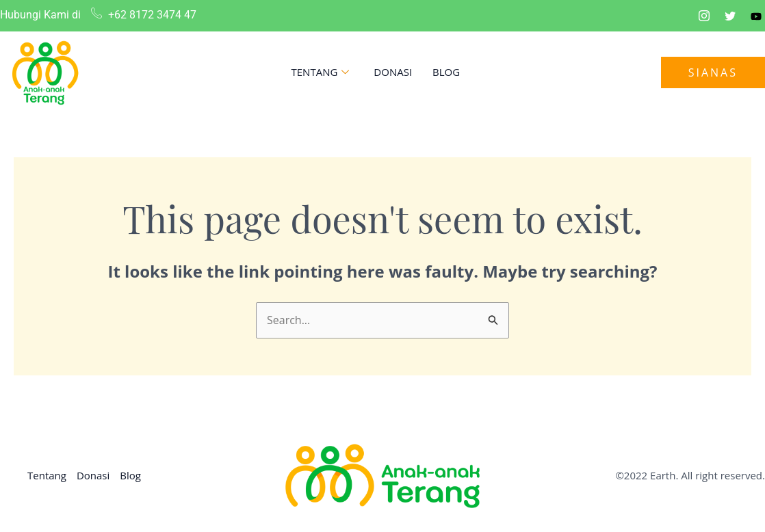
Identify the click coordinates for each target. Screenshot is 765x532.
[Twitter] (730, 16)
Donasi (393, 72)
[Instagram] (704, 16)
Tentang (321, 72)
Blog (446, 72)
